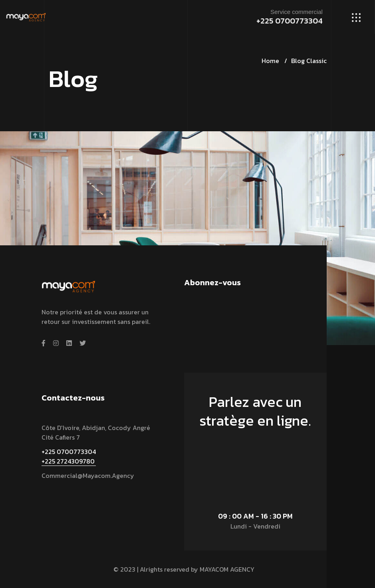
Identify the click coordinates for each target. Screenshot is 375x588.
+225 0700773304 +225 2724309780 (69, 456)
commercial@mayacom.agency (88, 476)
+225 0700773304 (290, 21)
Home (270, 61)
